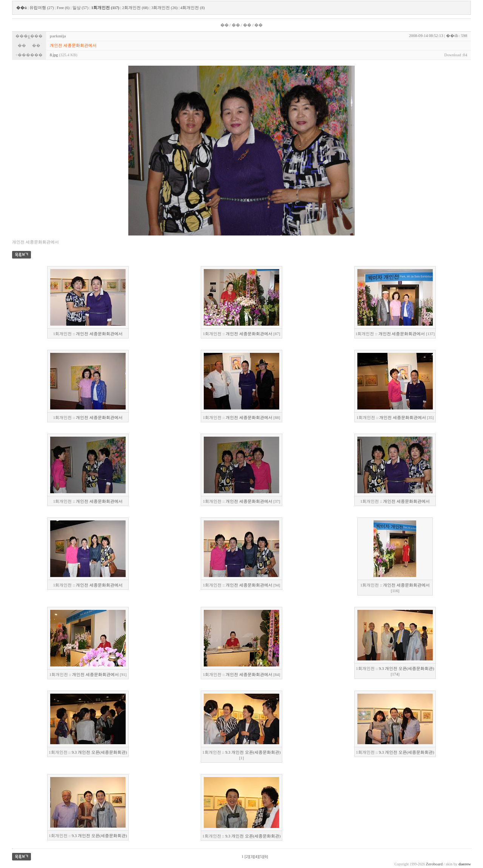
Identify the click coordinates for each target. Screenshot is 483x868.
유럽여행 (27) (42, 8)
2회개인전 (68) (135, 8)
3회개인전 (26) (165, 8)
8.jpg (54, 55)
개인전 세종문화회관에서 (99, 334)
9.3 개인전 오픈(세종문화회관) (407, 669)
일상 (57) (80, 8)
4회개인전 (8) (192, 8)
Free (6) (63, 8)
